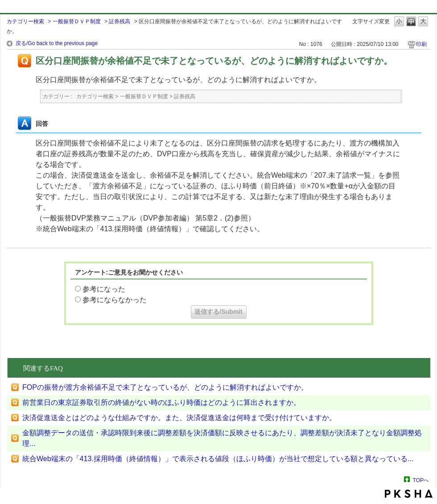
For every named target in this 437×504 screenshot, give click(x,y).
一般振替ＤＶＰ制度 (77, 21)
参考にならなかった (115, 300)
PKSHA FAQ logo (409, 494)
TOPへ (421, 480)
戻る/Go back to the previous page (57, 43)
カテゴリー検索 (25, 21)
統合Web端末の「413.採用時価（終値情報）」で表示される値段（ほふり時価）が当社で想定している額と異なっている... (218, 459)
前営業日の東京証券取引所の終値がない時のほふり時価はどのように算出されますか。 (161, 402)
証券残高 (120, 21)
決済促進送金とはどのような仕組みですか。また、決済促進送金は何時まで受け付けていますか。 (179, 418)
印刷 (421, 44)
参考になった (104, 289)
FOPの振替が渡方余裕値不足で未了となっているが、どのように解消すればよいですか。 (165, 387)
